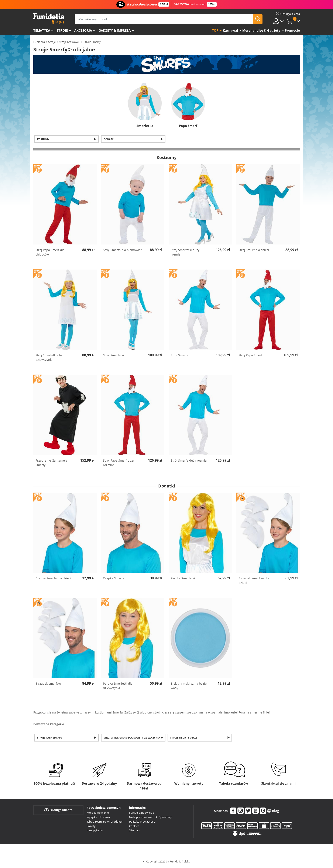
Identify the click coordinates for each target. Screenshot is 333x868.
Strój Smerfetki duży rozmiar (185, 252)
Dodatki (109, 139)
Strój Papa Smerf (250, 355)
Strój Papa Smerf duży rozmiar (119, 463)
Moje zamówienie (98, 813)
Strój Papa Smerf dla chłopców (50, 252)
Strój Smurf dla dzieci (254, 250)
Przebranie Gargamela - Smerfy (52, 463)
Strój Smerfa (180, 355)
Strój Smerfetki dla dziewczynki (49, 357)
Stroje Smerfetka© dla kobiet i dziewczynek (132, 738)
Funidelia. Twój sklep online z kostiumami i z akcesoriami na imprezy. (49, 19)
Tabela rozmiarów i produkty (105, 822)
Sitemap (134, 830)
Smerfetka (145, 126)
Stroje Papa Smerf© (50, 738)
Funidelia (39, 42)
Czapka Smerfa (114, 578)
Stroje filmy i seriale (184, 738)
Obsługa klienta (58, 810)
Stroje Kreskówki (70, 42)
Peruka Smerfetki (183, 578)
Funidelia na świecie (142, 813)
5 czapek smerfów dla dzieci (254, 580)
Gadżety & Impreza (115, 30)
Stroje (62, 30)
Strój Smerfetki (114, 355)
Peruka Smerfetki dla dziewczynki (118, 686)
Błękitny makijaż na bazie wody (189, 686)
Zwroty (91, 826)
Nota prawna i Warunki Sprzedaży (150, 817)
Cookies (134, 826)
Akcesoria (83, 30)
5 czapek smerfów (48, 683)
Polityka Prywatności (142, 822)
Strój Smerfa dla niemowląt (122, 250)
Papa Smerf (188, 126)
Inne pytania (95, 830)
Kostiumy (43, 139)
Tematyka (42, 30)
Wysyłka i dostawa (98, 817)
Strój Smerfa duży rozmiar (189, 460)
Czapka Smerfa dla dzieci (53, 578)
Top (215, 30)
